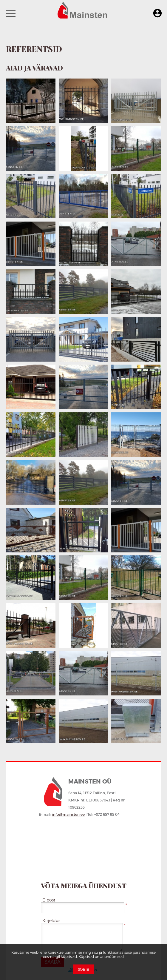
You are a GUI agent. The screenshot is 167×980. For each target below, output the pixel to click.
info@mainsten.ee (68, 814)
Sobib (84, 969)
